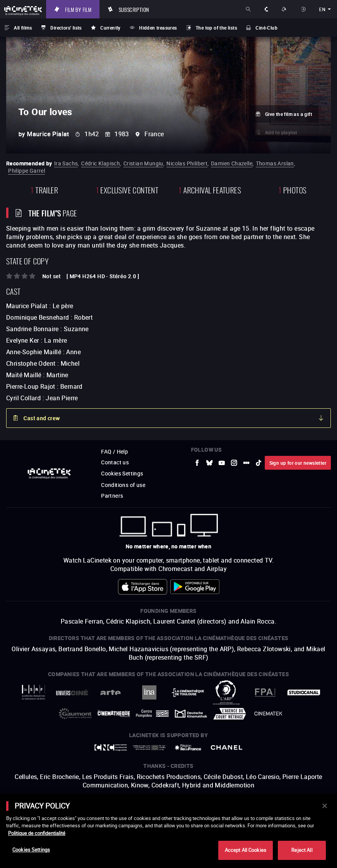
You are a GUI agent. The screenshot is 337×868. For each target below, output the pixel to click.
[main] (168, 831)
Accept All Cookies (246, 850)
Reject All (302, 850)
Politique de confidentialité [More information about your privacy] (37, 833)
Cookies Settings (31, 850)
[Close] (325, 806)
